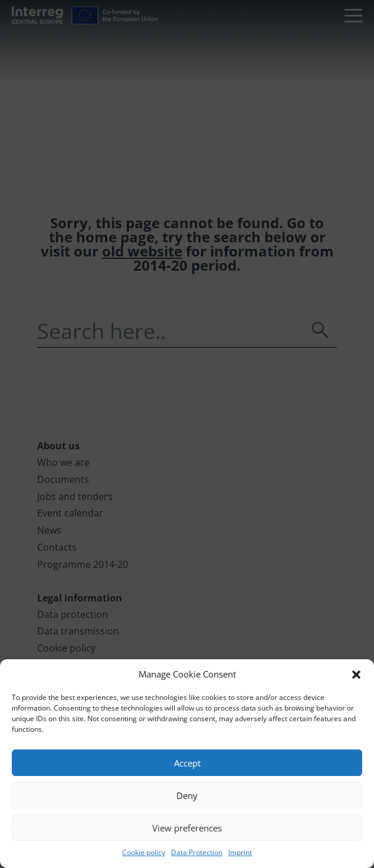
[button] (356, 675)
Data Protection (197, 852)
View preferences (187, 828)
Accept (187, 763)
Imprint (240, 852)
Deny (187, 795)
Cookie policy (144, 852)
